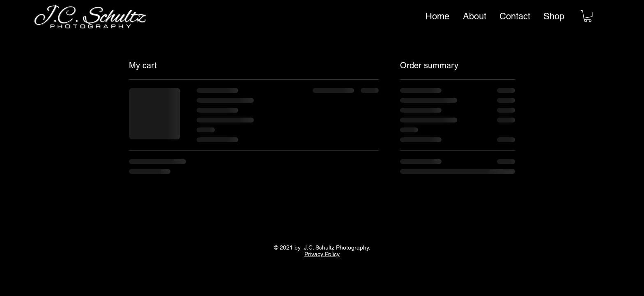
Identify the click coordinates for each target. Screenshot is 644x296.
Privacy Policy (322, 254)
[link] (588, 16)
